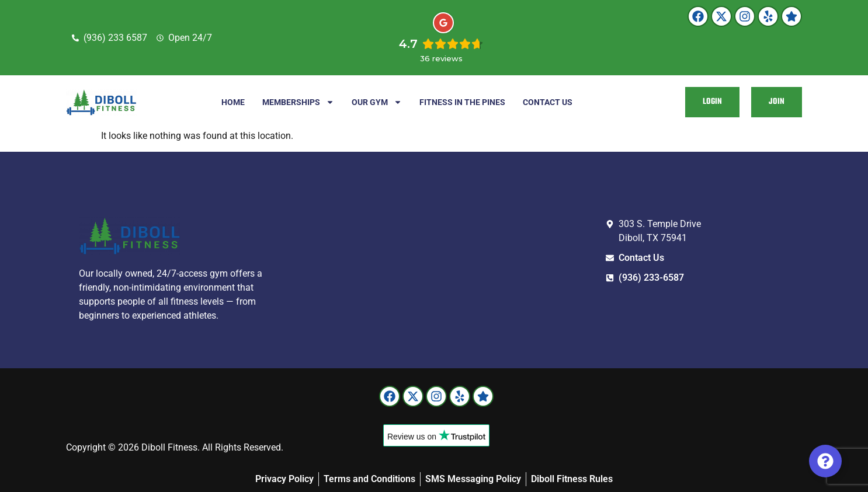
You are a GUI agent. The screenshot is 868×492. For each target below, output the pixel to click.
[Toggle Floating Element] (825, 461)
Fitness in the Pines (462, 102)
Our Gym (377, 102)
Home (233, 102)
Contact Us (548, 102)
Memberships (298, 102)
